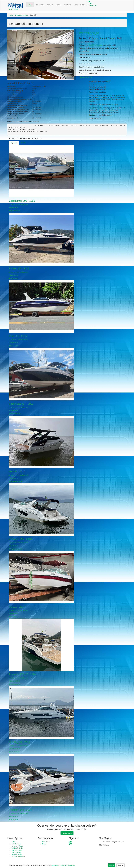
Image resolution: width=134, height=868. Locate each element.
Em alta (23, 143)
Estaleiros (68, 5)
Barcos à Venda (17, 850)
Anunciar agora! (67, 833)
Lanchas (50, 5)
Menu (30, 5)
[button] (12, 55)
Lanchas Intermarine (18, 856)
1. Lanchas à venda (21, 15)
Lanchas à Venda (17, 846)
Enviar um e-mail (86, 77)
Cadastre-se (93, 5)
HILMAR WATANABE (96, 45)
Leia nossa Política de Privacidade (63, 865)
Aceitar (111, 865)
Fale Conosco (16, 844)
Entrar (91, 3)
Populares (14, 143)
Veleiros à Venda (17, 848)
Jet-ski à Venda (17, 854)
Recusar (120, 865)
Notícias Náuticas (80, 5)
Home (11, 15)
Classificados (40, 5)
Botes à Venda (16, 852)
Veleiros (59, 5)
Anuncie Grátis (14, 9)
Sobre (13, 842)
